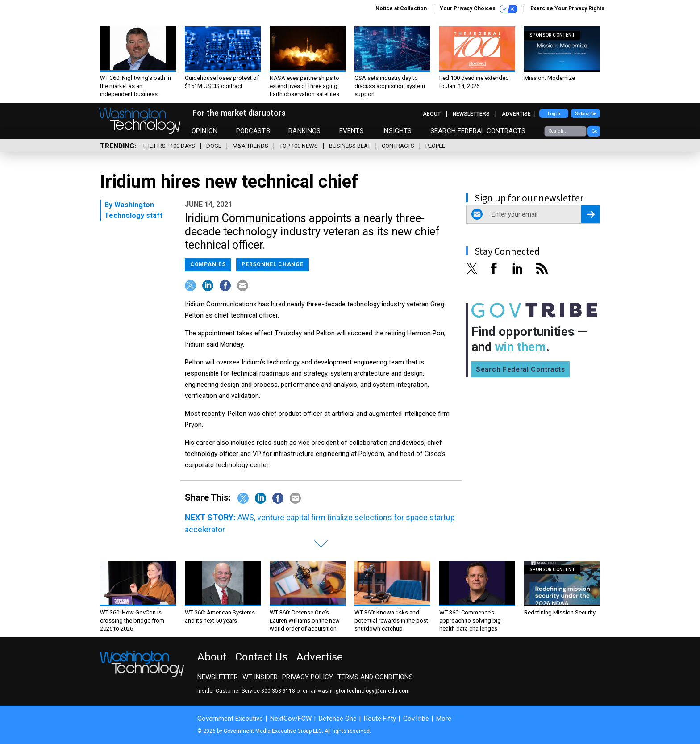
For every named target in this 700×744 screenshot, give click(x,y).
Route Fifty (380, 719)
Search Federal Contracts (478, 131)
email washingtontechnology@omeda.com (356, 691)
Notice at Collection (401, 8)
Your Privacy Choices (479, 9)
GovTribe (416, 719)
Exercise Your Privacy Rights (567, 8)
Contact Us (261, 657)
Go (594, 131)
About (432, 114)
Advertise (516, 114)
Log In (554, 114)
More (444, 719)
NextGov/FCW (291, 719)
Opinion (204, 131)
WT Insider (260, 677)
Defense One (338, 719)
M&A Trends (250, 146)
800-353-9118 (278, 691)
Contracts (398, 146)
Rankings (304, 131)
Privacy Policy (308, 677)
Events (352, 131)
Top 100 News (299, 146)
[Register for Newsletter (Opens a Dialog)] (590, 214)
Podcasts (253, 131)
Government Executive (230, 719)
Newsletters (471, 114)
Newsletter (218, 677)
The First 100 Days (169, 146)
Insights (397, 131)
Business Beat (350, 146)
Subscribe (586, 114)
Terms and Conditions (375, 677)
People (435, 146)
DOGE (214, 146)
